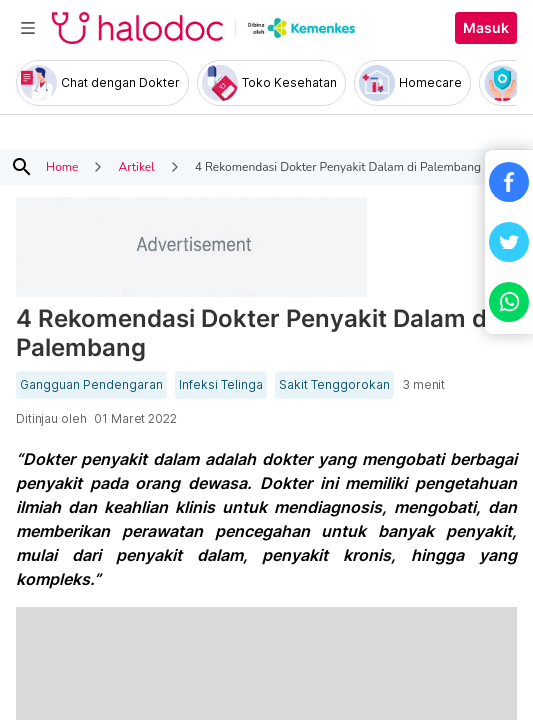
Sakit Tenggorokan (334, 385)
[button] (509, 182)
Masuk (486, 28)
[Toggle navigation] (28, 28)
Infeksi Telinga (221, 385)
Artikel (136, 167)
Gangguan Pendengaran (91, 385)
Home (62, 167)
